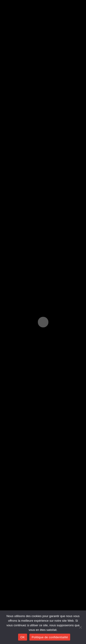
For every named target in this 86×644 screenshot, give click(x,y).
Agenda (13, 610)
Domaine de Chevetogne (32, 300)
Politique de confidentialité (50, 637)
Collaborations (18, 601)
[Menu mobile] (75, 6)
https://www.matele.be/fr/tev (28, 323)
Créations (15, 592)
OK (23, 637)
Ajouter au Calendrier (32, 221)
